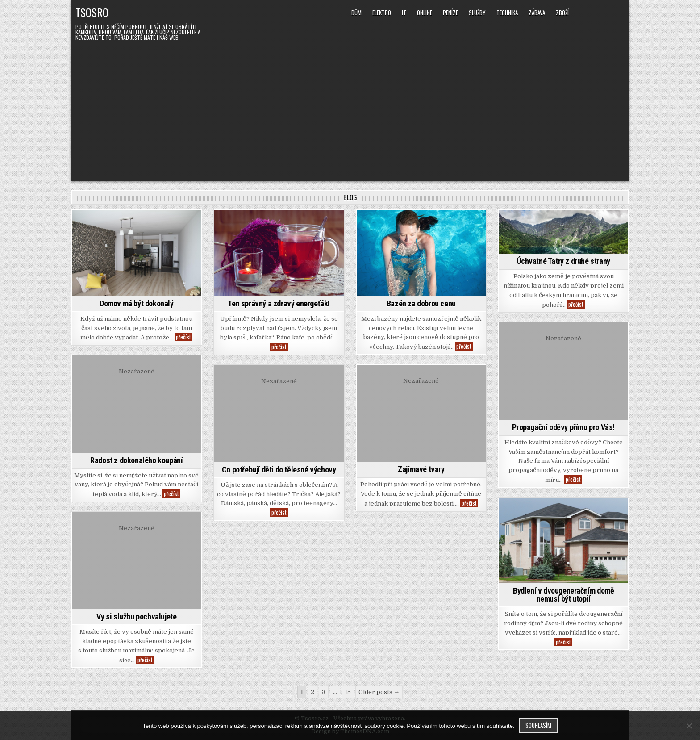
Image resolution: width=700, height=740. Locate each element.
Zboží (562, 13)
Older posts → (379, 692)
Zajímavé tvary (421, 469)
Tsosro (92, 12)
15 (348, 692)
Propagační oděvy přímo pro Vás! (563, 427)
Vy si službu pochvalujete (136, 617)
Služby (477, 13)
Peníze (450, 13)
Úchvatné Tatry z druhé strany (563, 261)
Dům (356, 13)
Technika (507, 13)
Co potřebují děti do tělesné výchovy (279, 470)
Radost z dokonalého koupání (136, 460)
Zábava (537, 13)
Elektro (382, 13)
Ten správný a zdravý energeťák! (279, 303)
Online (425, 13)
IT (404, 13)
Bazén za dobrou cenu (421, 303)
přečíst (184, 337)
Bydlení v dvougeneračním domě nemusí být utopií (563, 595)
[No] (689, 726)
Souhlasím (538, 725)
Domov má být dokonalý (137, 303)
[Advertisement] (350, 109)
